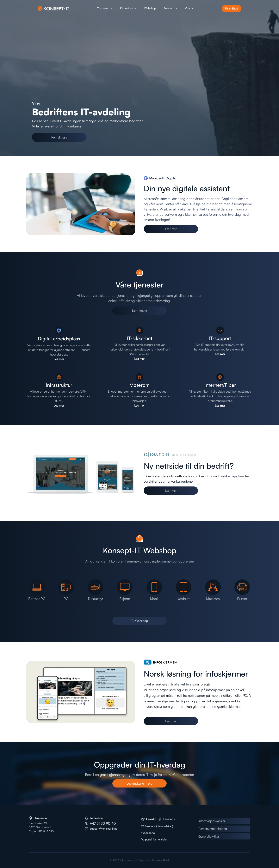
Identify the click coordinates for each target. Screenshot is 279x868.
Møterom (140, 385)
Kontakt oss (96, 818)
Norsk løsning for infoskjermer (196, 674)
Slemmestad (41, 818)
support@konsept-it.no (104, 829)
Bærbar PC (37, 599)
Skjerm (125, 599)
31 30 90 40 (106, 823)
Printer (242, 599)
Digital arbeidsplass (59, 339)
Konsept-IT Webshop (140, 550)
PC (66, 599)
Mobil (154, 599)
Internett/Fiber (220, 385)
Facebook (169, 819)
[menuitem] (105, 9)
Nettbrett (183, 599)
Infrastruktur (59, 385)
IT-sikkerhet (139, 338)
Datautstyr (96, 599)
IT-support (220, 338)
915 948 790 (46, 831)
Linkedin (151, 819)
